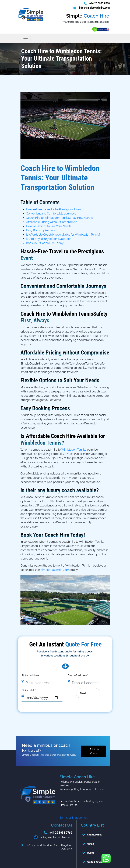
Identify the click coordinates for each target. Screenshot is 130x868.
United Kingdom (96, 862)
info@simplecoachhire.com (94, 8)
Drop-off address (78, 675)
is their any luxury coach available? (49, 239)
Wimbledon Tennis (73, 450)
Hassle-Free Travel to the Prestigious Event (54, 209)
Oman (91, 844)
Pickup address (31, 675)
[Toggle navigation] (26, 38)
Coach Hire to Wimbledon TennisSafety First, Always (60, 218)
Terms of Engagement (74, 818)
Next (86, 693)
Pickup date (29, 690)
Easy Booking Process (41, 230)
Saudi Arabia (94, 835)
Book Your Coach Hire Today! (45, 243)
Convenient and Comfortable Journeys (51, 214)
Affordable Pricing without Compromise (52, 222)
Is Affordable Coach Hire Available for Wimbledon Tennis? (63, 235)
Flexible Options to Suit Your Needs (49, 226)
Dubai (91, 853)
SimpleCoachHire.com (55, 570)
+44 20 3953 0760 (100, 3)
